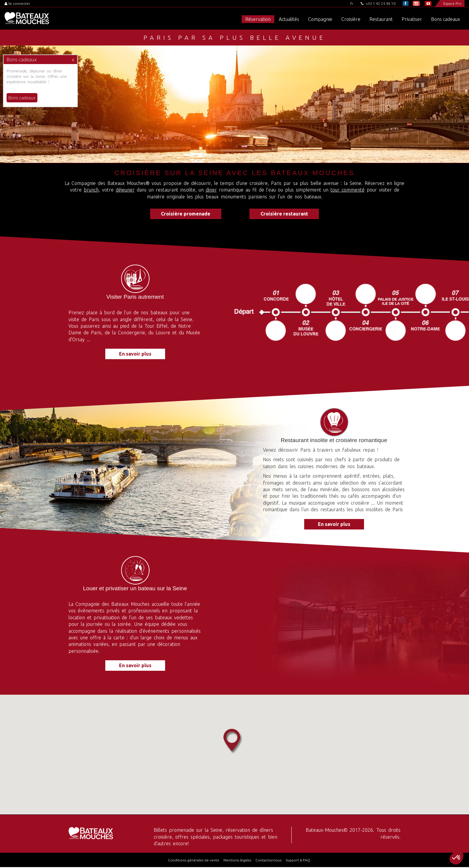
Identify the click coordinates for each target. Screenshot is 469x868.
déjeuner (125, 190)
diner (211, 190)
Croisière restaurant (287, 214)
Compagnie (320, 19)
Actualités (289, 19)
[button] (456, 858)
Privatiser (412, 19)
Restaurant (381, 19)
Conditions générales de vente (194, 861)
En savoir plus (135, 355)
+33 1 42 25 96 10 (378, 3)
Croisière (351, 19)
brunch (91, 190)
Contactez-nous (268, 861)
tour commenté (348, 190)
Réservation (258, 19)
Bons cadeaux (446, 19)
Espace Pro (452, 3)
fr (352, 3)
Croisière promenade (183, 214)
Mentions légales (237, 861)
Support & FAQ (298, 861)
